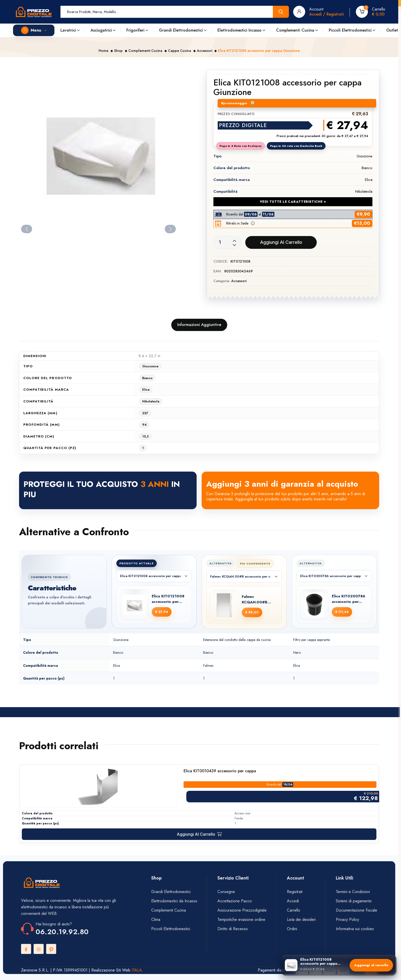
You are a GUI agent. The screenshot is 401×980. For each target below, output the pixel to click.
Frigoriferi (135, 30)
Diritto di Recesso (233, 929)
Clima (156, 919)
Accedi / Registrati (327, 14)
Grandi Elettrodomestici (181, 30)
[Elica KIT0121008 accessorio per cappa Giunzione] (134, 605)
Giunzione (150, 366)
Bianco (147, 378)
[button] (253, 223)
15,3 (145, 436)
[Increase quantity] (234, 241)
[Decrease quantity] (234, 245)
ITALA (137, 970)
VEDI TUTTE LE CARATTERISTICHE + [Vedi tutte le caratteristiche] (293, 202)
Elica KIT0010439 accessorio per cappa (220, 771)
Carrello (294, 910)
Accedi (293, 901)
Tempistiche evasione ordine (241, 919)
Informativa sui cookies (355, 929)
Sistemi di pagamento (354, 901)
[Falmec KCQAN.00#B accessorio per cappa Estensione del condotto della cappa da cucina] (224, 605)
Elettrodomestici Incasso (239, 30)
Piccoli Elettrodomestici (350, 30)
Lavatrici (68, 30)
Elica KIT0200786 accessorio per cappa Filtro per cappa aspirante (348, 599)
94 (144, 425)
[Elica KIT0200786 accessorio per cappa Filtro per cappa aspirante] (314, 605)
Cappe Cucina (180, 51)
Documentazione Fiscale (356, 910)
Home (103, 51)
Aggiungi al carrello (281, 242)
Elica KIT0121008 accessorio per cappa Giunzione (168, 599)
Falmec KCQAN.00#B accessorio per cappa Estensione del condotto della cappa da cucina (259, 600)
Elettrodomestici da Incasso (174, 901)
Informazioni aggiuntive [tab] (199, 325)
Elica (146, 390)
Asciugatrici (101, 30)
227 (145, 413)
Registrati (295, 892)
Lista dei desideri (301, 919)
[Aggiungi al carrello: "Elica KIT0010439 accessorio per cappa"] (199, 834)
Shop (118, 51)
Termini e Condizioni (353, 892)
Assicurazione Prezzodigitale (242, 910)
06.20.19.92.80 (62, 932)
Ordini (292, 929)
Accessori (205, 51)
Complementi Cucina (295, 30)
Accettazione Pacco (235, 901)
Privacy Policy (347, 919)
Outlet (392, 30)
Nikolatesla (151, 401)
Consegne (226, 892)
